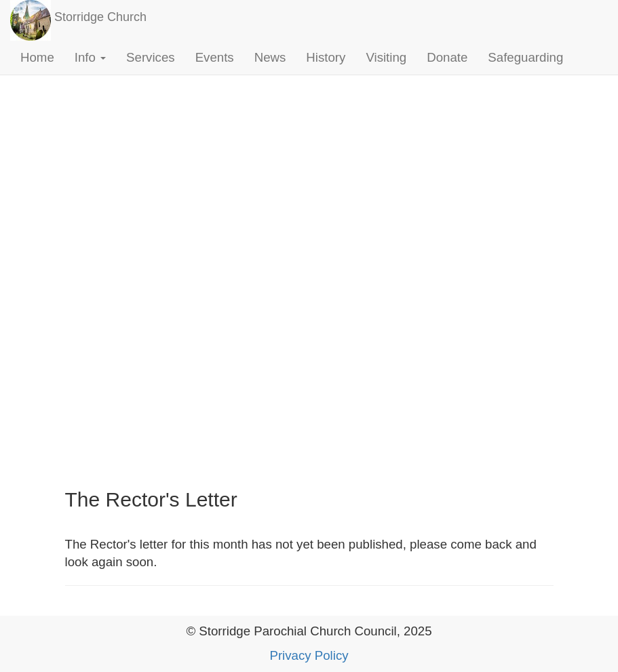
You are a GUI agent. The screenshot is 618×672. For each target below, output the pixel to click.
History (326, 57)
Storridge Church (100, 17)
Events (215, 57)
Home (37, 57)
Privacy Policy (309, 655)
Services (151, 57)
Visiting (386, 57)
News (270, 57)
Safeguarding (525, 57)
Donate (447, 57)
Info (90, 57)
